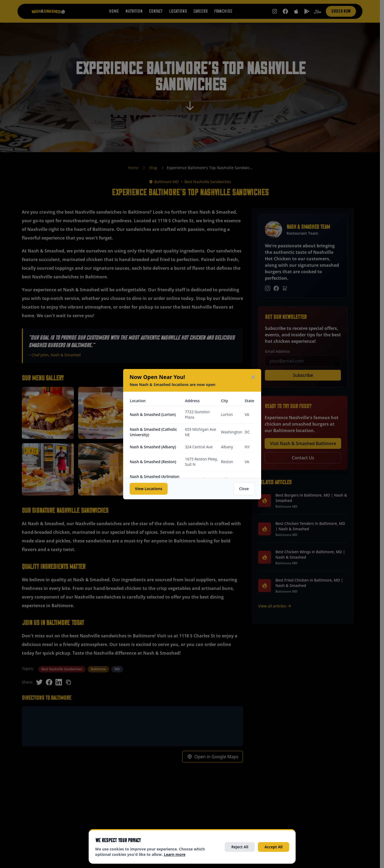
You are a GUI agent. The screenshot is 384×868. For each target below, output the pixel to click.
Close (244, 489)
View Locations (149, 489)
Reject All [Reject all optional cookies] (240, 847)
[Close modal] (253, 377)
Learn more (175, 854)
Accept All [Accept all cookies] (273, 847)
